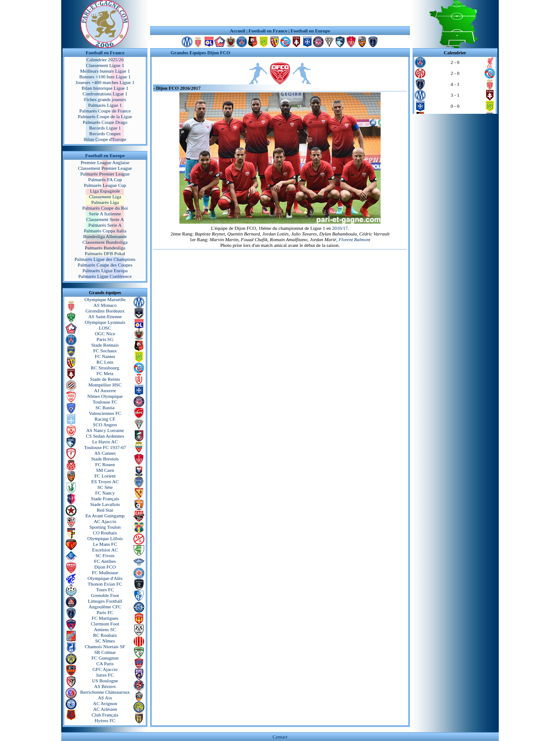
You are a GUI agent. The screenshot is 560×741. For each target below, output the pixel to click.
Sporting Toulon (105, 527)
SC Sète (105, 487)
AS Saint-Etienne (105, 316)
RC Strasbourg (105, 368)
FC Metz (105, 373)
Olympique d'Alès (105, 578)
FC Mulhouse (105, 572)
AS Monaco (105, 305)
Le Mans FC (105, 544)
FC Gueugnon (105, 658)
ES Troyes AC (105, 481)
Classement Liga (105, 197)
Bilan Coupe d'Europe (105, 139)
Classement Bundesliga (105, 242)
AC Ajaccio (105, 521)
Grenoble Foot (105, 595)
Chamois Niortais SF (105, 646)
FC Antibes (105, 561)
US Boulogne (105, 681)
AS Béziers (105, 686)
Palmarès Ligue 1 (105, 105)
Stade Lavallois (105, 504)
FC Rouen (105, 464)
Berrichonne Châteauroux (105, 692)
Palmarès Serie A (105, 225)
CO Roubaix (105, 533)
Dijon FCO (105, 567)
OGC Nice (105, 334)
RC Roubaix (105, 635)
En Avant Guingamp (105, 516)
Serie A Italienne (105, 214)
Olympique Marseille (105, 299)
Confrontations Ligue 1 (105, 94)
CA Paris (105, 664)
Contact (280, 737)
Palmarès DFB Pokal (105, 253)
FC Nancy (105, 493)
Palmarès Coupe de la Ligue (105, 116)
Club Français (105, 715)
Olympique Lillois (105, 538)
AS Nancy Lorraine (105, 430)
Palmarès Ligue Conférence (105, 276)
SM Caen (105, 470)
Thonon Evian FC (105, 584)
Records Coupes (105, 133)
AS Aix (105, 698)
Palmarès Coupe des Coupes (105, 265)
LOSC (105, 328)
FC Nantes (105, 356)
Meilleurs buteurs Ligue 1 (105, 71)
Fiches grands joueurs (105, 99)
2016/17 (340, 228)
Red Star (105, 510)
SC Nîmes (105, 641)
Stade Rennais (105, 345)
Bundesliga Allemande (105, 236)
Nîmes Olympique (105, 396)
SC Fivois (105, 555)
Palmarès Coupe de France (105, 111)
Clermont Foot (105, 624)
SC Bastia (105, 407)
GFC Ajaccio (105, 669)
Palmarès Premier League (105, 174)
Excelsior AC (105, 550)
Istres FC (105, 675)
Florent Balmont (355, 239)
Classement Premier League (105, 168)
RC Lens (105, 362)
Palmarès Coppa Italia (105, 231)
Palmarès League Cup (105, 185)
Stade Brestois (105, 459)
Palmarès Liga (105, 202)
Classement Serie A (105, 219)
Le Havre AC (105, 442)
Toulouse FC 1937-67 (105, 447)
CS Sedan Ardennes (105, 436)
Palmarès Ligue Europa (105, 270)
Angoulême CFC (105, 607)
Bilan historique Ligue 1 (105, 88)
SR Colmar (105, 652)
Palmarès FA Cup (105, 179)
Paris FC (105, 612)
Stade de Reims (105, 379)
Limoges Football (105, 601)
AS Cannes (105, 453)
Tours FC (105, 590)
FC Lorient (105, 476)
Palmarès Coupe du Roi (105, 208)
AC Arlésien (105, 709)
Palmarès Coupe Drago (105, 122)
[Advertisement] (280, 13)
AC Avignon (105, 703)
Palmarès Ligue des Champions (105, 259)
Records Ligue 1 (105, 128)
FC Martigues (105, 618)
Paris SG (105, 339)
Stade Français (105, 499)
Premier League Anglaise (105, 162)
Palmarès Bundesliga (105, 248)
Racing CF (105, 419)
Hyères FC (105, 720)
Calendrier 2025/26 (105, 60)
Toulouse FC (105, 402)
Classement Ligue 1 (105, 65)
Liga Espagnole (105, 191)
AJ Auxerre (105, 390)
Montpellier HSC (105, 385)
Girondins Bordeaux (105, 311)
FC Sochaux (105, 351)
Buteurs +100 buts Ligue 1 (105, 77)
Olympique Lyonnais (105, 322)
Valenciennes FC (105, 413)
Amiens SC (105, 629)
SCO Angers (105, 425)
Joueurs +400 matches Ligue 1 (105, 82)
